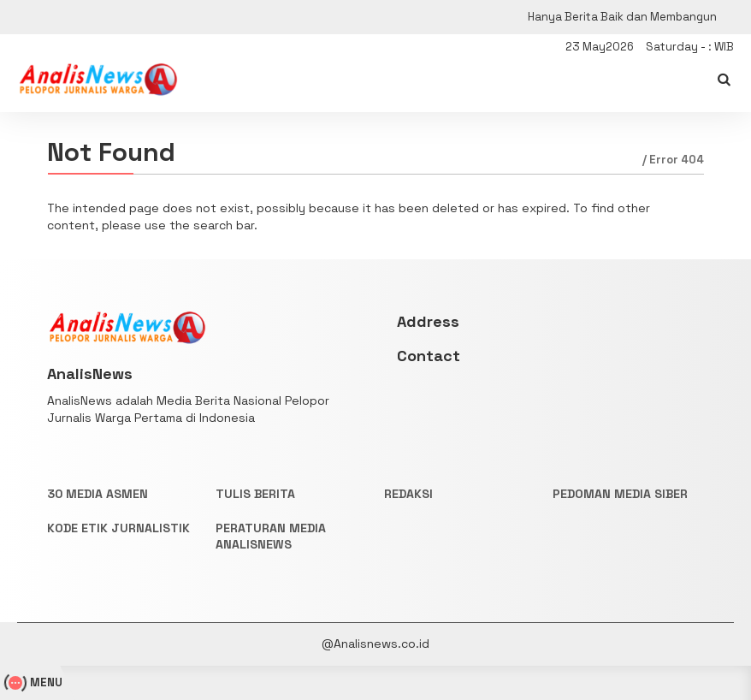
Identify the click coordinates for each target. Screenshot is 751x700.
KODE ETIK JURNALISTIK (118, 528)
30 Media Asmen (98, 494)
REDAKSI (408, 494)
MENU (35, 682)
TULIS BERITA (255, 494)
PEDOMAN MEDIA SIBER (620, 494)
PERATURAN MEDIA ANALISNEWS (271, 537)
